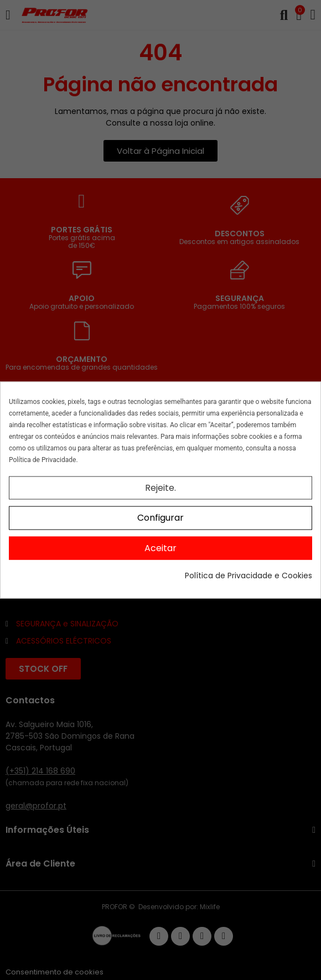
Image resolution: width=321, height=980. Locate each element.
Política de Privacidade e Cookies (248, 575)
